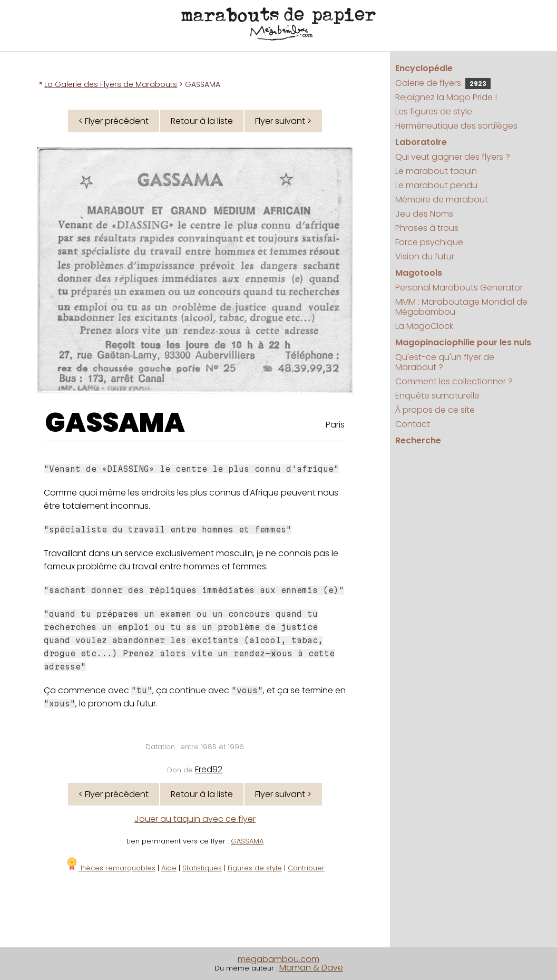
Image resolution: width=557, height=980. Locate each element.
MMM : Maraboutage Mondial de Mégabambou (461, 307)
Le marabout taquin (436, 171)
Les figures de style (434, 111)
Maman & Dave (311, 968)
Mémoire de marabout (442, 200)
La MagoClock (424, 326)
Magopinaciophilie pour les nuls (463, 342)
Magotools (419, 273)
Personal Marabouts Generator (459, 288)
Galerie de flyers (443, 83)
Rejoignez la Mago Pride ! (446, 97)
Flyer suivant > (283, 121)
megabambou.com (278, 959)
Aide (169, 868)
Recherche (418, 440)
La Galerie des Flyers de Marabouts (111, 84)
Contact (413, 424)
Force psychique (429, 242)
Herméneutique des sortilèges (456, 126)
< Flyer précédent (114, 121)
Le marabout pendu (436, 185)
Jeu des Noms (424, 214)
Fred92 (209, 769)
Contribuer (306, 868)
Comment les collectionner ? (454, 381)
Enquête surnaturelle (437, 396)
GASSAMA (115, 423)
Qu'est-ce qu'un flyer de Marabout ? (445, 362)
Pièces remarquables (110, 868)
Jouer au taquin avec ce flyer (195, 819)
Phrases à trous (427, 228)
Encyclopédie (424, 68)
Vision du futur (425, 256)
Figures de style (255, 868)
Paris (335, 425)
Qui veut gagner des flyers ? (453, 157)
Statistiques (202, 868)
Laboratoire (421, 142)
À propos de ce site (435, 410)
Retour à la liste (202, 121)
